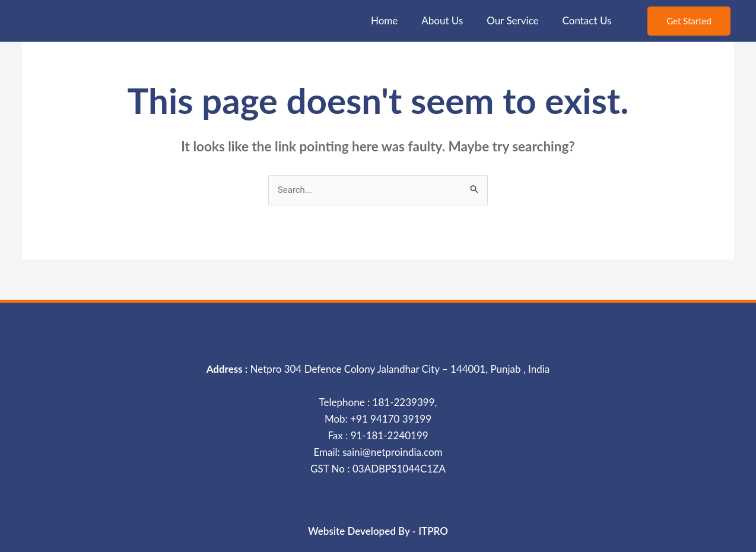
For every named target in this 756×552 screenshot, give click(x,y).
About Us (442, 20)
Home (384, 20)
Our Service (512, 20)
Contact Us (587, 20)
